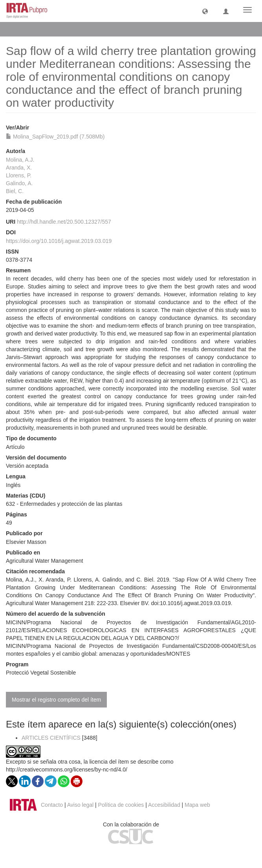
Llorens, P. (19, 175)
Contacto (52, 805)
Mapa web (197, 805)
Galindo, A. (19, 183)
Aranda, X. (19, 168)
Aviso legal (80, 805)
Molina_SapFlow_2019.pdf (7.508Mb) (55, 137)
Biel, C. (15, 191)
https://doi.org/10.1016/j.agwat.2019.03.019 (59, 241)
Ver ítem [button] (25, 29)
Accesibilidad (164, 805)
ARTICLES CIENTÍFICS (51, 738)
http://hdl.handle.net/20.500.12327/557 (64, 222)
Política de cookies (121, 805)
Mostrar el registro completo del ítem (56, 700)
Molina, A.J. (20, 160)
